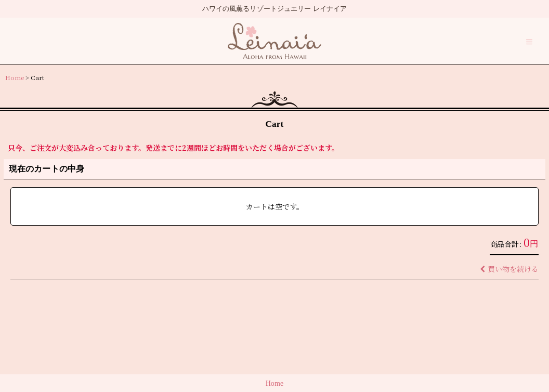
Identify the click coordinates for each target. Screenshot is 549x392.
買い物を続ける (509, 269)
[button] (529, 42)
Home (275, 383)
